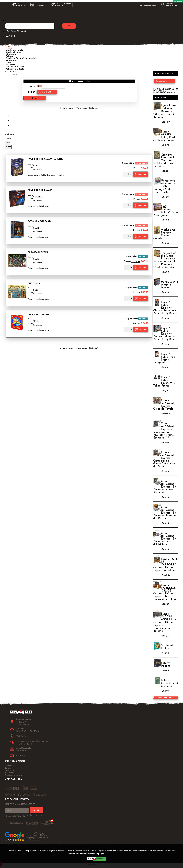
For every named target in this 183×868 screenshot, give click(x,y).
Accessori (11, 65)
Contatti (9, 766)
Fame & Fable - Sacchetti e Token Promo (164, 382)
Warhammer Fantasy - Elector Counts (165, 234)
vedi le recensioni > (34, 840)
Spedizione (10, 771)
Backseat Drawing (38, 315)
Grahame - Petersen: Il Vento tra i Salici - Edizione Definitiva (164, 161)
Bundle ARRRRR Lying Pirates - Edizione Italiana (165, 136)
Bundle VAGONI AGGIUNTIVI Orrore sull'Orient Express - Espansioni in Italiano (165, 622)
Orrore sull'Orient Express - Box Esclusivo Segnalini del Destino (165, 513)
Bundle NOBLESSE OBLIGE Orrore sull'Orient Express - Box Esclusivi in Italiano (165, 592)
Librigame (11, 54)
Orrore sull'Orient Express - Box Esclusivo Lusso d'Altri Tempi (165, 539)
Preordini (161, 98)
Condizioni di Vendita (14, 775)
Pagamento (10, 773)
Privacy (110, 854)
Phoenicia (34, 283)
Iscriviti (36, 810)
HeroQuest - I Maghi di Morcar (169, 285)
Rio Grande (37, 170)
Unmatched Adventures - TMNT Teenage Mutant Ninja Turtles (165, 187)
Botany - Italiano (166, 664)
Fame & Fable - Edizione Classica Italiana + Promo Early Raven (165, 308)
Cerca (32, 87)
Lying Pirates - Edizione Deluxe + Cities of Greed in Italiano (165, 111)
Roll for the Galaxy (40, 190)
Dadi (8, 63)
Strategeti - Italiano (168, 647)
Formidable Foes (38, 252)
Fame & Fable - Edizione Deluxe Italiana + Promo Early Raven (165, 334)
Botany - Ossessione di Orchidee (169, 683)
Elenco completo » (163, 698)
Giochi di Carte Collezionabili (21, 58)
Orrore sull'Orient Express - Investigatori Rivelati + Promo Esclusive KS (164, 431)
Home (9, 48)
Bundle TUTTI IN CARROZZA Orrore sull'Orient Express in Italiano (166, 565)
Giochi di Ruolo (14, 52)
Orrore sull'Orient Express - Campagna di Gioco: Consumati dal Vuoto (164, 460)
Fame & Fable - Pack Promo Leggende (165, 358)
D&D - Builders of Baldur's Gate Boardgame (166, 211)
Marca (32, 92)
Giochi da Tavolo (14, 50)
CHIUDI (92, 863)
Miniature (11, 61)
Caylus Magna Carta (40, 221)
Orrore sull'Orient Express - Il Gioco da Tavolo (164, 405)
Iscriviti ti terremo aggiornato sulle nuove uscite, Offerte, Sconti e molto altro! (24, 816)
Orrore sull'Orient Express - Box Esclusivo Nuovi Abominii (165, 487)
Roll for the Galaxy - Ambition (46, 159)
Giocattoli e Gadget (16, 67)
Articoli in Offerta (15, 69)
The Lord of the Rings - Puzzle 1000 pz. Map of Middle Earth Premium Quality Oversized (165, 260)
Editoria (10, 56)
